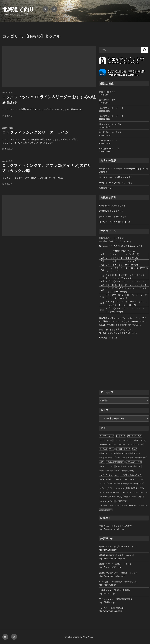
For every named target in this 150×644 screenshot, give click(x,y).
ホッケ (117, 475)
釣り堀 (117, 471)
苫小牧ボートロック (123, 449)
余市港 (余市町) (123, 484)
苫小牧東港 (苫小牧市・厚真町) (111, 497)
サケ (116, 444)
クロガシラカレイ (106, 475)
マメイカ (103, 501)
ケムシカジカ (119, 488)
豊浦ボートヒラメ (130, 497)
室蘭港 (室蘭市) (128, 458)
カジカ (110, 488)
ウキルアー (103, 466)
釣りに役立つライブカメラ (111, 211)
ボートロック (121, 436)
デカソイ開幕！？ (107, 92)
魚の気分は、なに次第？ (110, 132)
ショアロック (127, 440)
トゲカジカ (112, 484)
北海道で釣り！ (21, 9)
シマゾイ (122, 444)
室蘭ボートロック (106, 444)
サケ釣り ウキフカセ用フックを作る (116, 177)
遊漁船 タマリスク (106, 471)
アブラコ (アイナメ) (134, 436)
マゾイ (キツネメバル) (135, 444)
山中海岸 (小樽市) (128, 471)
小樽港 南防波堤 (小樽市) (115, 462)
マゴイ (118, 458)
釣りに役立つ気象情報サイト (112, 206)
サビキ (102, 479)
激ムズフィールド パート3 (111, 108)
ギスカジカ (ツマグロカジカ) (137, 492)
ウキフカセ (103, 449)
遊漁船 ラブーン (139, 440)
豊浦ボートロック (137, 484)
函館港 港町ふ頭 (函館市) (138, 505)
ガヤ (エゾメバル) (106, 440)
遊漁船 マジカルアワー (114, 479)
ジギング (103, 488)
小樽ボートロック (106, 453)
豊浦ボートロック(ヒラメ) (115, 492)
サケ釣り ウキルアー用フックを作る (116, 183)
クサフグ (142, 497)
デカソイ (141, 479)
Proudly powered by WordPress (78, 637)
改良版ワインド (106, 188)
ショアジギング (130, 479)
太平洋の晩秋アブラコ (109, 140)
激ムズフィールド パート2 (111, 116)
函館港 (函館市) (141, 458)
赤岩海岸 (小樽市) (122, 466)
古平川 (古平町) (121, 501)
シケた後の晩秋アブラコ (110, 149)
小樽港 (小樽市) (134, 453)
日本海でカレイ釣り (108, 100)
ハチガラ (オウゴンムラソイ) (131, 475)
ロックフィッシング (107, 436)
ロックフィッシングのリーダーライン (36, 132)
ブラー (102, 492)
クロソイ (117, 440)
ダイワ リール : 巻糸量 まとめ (113, 216)
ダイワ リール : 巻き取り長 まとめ (115, 222)
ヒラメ (135, 449)
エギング (111, 501)
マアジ (124, 505)
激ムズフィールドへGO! (110, 124)
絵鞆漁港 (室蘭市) (106, 510)
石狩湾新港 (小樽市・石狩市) (110, 505)
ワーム (112, 449)
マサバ (112, 466)
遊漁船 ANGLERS (120, 453)
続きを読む (7, 115)
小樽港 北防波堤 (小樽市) (135, 488)
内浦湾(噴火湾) (136, 466)
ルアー (102, 462)
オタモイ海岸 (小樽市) (134, 462)
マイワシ (103, 484)
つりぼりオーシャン (107, 458)
